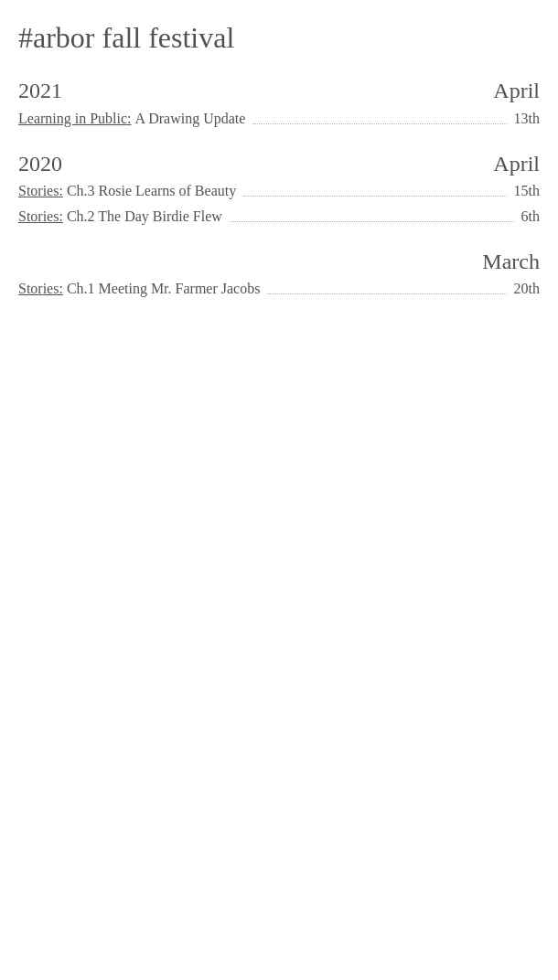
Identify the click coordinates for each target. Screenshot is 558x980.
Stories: (41, 191)
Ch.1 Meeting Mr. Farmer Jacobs (164, 288)
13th (527, 118)
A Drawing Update (191, 118)
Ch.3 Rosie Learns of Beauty (151, 191)
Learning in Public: (75, 118)
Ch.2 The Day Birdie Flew (145, 216)
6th (531, 216)
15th (527, 191)
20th (527, 288)
